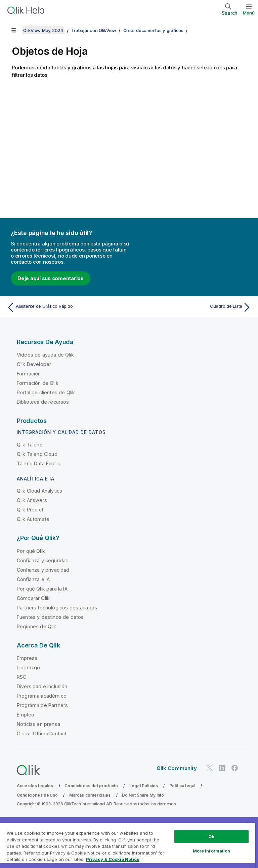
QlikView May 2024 (43, 30)
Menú (249, 13)
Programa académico (42, 696)
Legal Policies (144, 786)
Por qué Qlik (31, 551)
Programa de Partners (42, 705)
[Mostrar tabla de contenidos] (13, 30)
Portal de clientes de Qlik (46, 392)
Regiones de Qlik (37, 626)
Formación (29, 374)
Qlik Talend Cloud (37, 454)
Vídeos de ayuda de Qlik (45, 355)
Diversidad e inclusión (42, 686)
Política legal (182, 786)
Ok (211, 836)
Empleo (26, 715)
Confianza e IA (33, 579)
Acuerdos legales (35, 786)
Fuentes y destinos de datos (50, 617)
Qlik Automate (33, 519)
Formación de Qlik (38, 383)
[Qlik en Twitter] (210, 768)
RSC (21, 677)
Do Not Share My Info (143, 795)
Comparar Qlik (33, 598)
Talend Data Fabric (38, 463)
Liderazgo (28, 667)
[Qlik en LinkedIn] (222, 768)
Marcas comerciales (90, 795)
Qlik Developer (34, 364)
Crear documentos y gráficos (153, 30)
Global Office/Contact (42, 733)
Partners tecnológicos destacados (57, 608)
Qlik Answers (32, 500)
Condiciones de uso (37, 795)
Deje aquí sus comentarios (51, 278)
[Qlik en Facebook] (235, 768)
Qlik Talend (30, 445)
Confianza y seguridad (43, 560)
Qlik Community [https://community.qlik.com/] (177, 768)
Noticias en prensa (38, 724)
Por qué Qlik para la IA (42, 589)
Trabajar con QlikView (94, 30)
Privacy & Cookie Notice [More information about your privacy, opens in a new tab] (113, 859)
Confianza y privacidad (43, 570)
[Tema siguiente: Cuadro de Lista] (192, 307)
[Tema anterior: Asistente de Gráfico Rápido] (66, 307)
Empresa (27, 658)
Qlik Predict (30, 510)
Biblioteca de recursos (43, 402)
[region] (128, 845)
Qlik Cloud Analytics (39, 491)
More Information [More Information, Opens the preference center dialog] (212, 851)
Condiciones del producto (91, 786)
